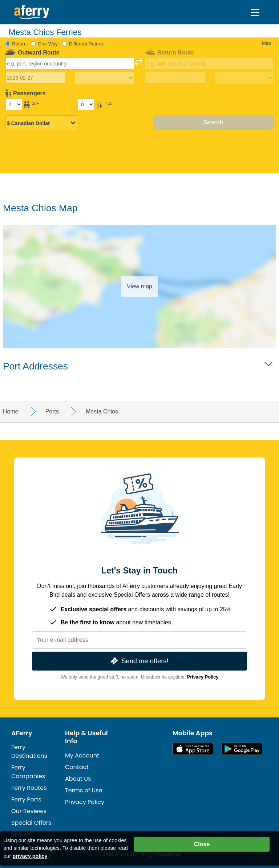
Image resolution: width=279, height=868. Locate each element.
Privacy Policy (203, 677)
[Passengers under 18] (86, 104)
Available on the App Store (193, 749)
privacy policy (30, 856)
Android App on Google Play (242, 749)
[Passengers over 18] (14, 104)
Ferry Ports (26, 799)
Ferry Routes (29, 788)
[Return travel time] (244, 78)
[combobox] (70, 64)
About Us (78, 779)
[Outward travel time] (104, 78)
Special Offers (31, 823)
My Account (82, 755)
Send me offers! (139, 661)
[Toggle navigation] (255, 12)
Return (19, 44)
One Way (48, 44)
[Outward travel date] (36, 78)
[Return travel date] (175, 78)
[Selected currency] (42, 123)
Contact (77, 767)
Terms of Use (84, 790)
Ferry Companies (28, 772)
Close (202, 844)
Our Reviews (29, 811)
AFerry (22, 733)
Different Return (86, 44)
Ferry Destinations (29, 751)
